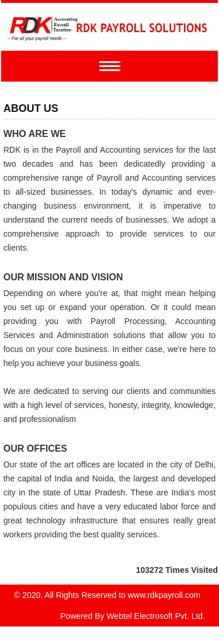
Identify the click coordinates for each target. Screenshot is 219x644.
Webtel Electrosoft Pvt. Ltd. (156, 616)
